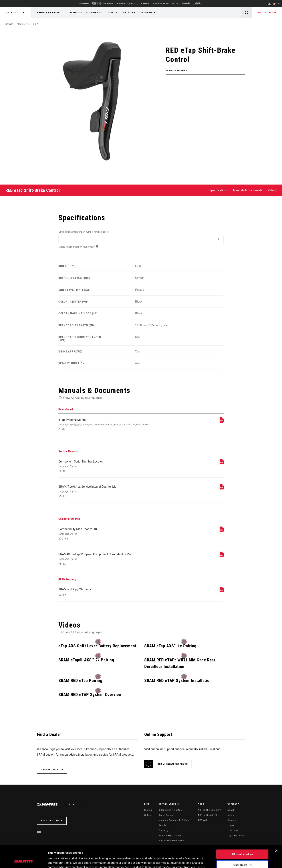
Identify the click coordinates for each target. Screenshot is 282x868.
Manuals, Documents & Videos (175, 820)
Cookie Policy (89, 851)
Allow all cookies (242, 833)
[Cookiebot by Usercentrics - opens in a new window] (24, 861)
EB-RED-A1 (34, 24)
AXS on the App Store (209, 810)
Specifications (219, 190)
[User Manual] (222, 422)
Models (21, 24)
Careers (232, 820)
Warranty (148, 13)
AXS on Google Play (209, 815)
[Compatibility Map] (222, 531)
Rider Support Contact (170, 810)
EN (276, 4)
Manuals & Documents (86, 13)
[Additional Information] (216, 239)
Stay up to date (52, 821)
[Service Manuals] (222, 463)
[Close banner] (276, 830)
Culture (148, 815)
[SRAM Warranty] (222, 591)
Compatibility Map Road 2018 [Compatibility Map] (110, 534)
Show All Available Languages (82, 398)
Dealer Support (167, 815)
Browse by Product (50, 13)
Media (231, 815)
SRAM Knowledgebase (173, 764)
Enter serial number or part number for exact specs (84, 232)
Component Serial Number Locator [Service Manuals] (110, 466)
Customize (243, 844)
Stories (148, 810)
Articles (129, 13)
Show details (56, 861)
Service (16, 13)
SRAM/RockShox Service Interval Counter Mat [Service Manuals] (110, 491)
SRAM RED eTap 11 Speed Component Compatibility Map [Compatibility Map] (110, 559)
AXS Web (203, 820)
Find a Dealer (267, 13)
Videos (112, 13)
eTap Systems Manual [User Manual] (110, 425)
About (231, 810)
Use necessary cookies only (242, 855)
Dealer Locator (52, 770)
